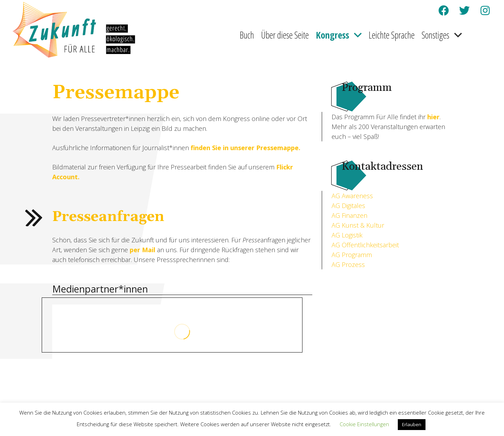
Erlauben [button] (412, 424)
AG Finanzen (349, 215)
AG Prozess (348, 264)
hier (433, 117)
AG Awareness (352, 196)
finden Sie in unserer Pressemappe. (246, 148)
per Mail (142, 250)
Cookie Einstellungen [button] (364, 424)
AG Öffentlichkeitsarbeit (365, 245)
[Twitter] (464, 11)
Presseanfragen (108, 217)
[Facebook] (444, 11)
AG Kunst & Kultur (358, 225)
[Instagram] (485, 11)
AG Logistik (347, 235)
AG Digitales (348, 206)
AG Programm (352, 255)
